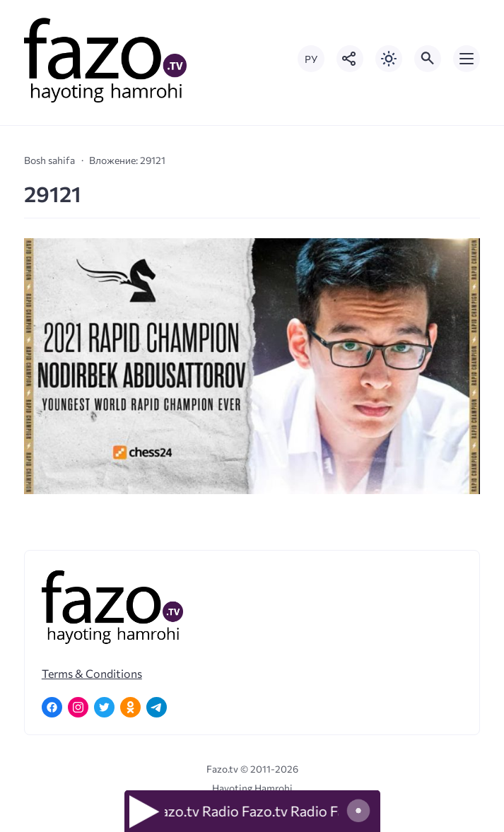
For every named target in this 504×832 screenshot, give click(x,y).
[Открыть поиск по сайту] (428, 59)
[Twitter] (104, 707)
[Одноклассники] (130, 707)
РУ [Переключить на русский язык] (311, 59)
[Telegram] (157, 707)
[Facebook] (52, 707)
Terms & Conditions (92, 673)
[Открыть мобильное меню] (467, 59)
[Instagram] (78, 707)
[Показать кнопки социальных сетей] (350, 59)
